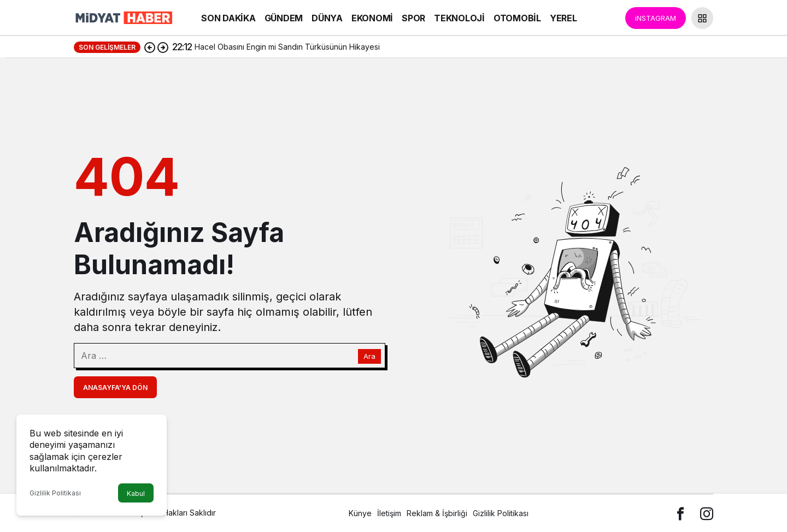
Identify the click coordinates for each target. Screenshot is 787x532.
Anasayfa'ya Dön (115, 388)
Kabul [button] (136, 493)
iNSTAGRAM (656, 18)
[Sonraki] (163, 47)
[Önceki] (150, 47)
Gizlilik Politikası (55, 493)
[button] (702, 18)
